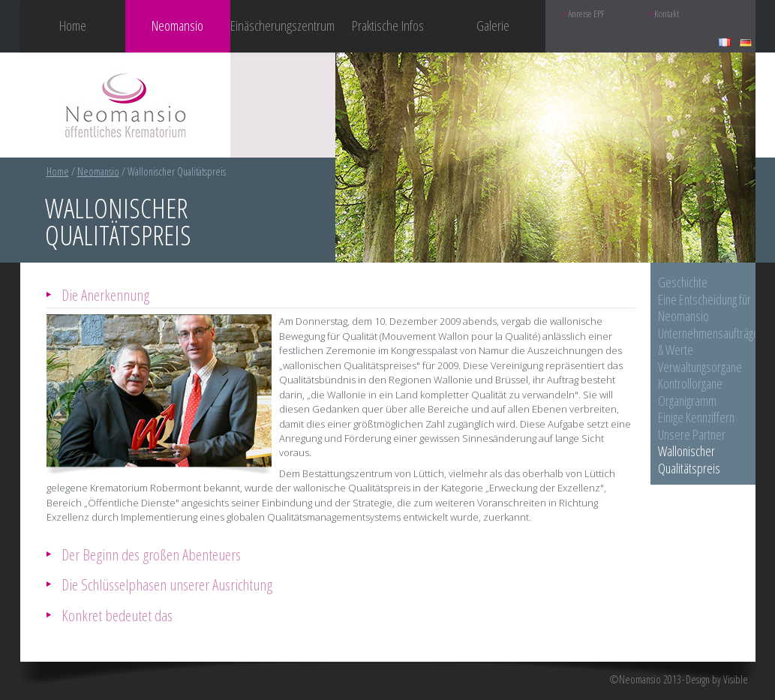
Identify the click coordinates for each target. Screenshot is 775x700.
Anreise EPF (586, 14)
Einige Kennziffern (696, 417)
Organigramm (687, 401)
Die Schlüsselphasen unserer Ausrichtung (167, 584)
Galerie (493, 25)
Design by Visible (717, 680)
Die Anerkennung (105, 294)
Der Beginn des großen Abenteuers (151, 554)
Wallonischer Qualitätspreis (689, 460)
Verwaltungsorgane (700, 367)
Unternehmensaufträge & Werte (709, 342)
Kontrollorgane (690, 383)
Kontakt (667, 14)
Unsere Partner (692, 434)
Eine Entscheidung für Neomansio (704, 308)
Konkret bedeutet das (117, 615)
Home (73, 25)
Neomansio (98, 171)
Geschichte (683, 282)
